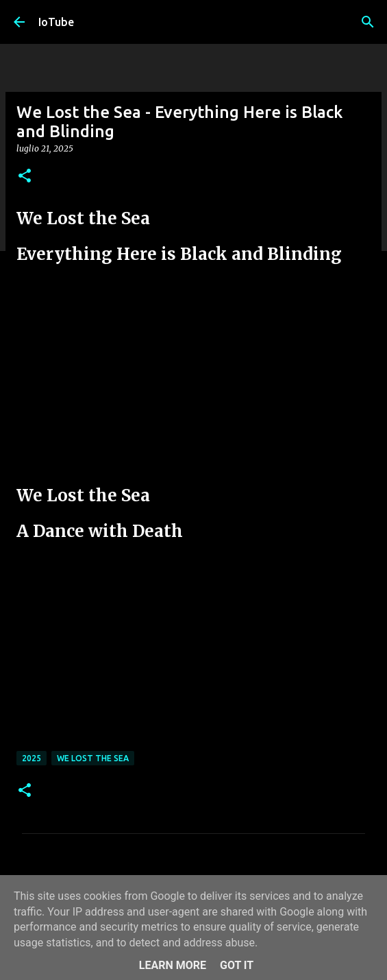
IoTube (56, 22)
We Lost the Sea (93, 758)
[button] (25, 177)
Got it (237, 965)
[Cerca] (368, 22)
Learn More (173, 965)
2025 (32, 758)
